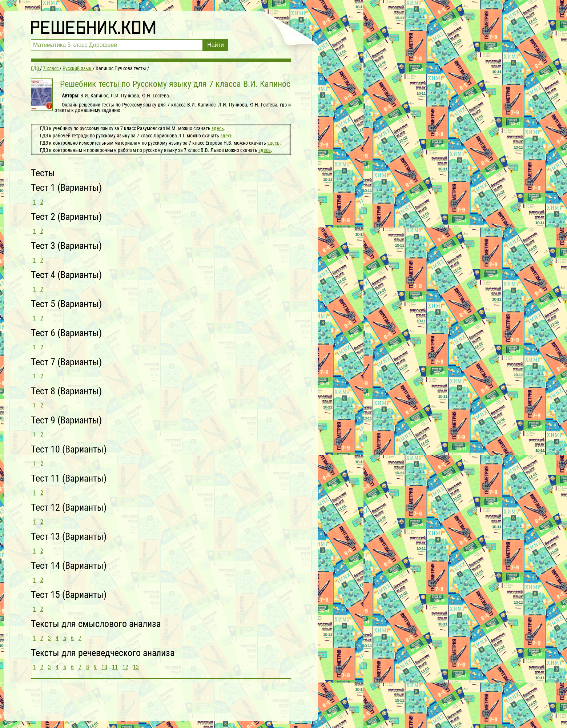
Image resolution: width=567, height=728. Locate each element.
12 (125, 667)
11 (115, 667)
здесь (218, 128)
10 (104, 667)
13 (136, 667)
